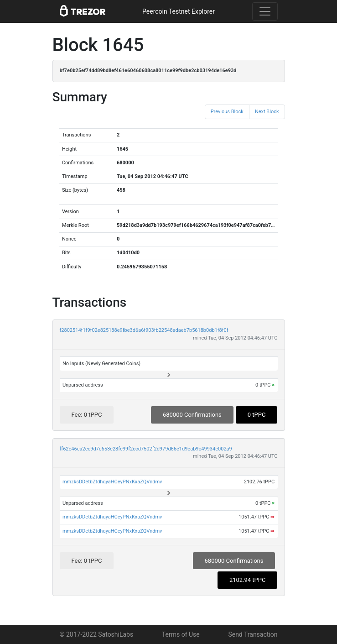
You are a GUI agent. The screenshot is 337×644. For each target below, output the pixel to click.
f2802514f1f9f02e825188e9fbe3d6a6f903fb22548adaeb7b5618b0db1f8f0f (144, 330)
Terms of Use (181, 634)
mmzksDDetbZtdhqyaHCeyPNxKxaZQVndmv (112, 482)
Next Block (267, 112)
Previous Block (227, 112)
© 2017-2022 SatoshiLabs (97, 634)
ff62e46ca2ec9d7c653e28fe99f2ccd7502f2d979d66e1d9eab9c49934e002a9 (146, 449)
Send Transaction (253, 634)
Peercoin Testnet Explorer (179, 11)
